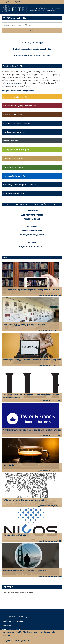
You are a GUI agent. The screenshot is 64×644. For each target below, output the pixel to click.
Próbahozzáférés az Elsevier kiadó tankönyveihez (25, 500)
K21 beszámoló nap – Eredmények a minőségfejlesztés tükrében (32, 289)
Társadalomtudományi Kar (15, 167)
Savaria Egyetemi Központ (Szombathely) (21, 185)
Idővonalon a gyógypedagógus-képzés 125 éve (24, 324)
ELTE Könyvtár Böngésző (32, 215)
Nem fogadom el (22, 642)
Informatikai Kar (11, 141)
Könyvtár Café (9, 465)
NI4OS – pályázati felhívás (14, 535)
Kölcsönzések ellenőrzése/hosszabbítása (32, 55)
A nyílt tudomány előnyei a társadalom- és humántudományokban (32, 430)
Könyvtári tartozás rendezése (32, 247)
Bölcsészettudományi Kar (15, 114)
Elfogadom (7, 642)
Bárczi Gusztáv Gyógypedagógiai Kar (20, 106)
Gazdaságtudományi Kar (14, 132)
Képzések (32, 242)
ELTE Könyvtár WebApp (32, 43)
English (17, 2)
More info (6, 637)
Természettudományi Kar (15, 176)
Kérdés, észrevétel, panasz (32, 235)
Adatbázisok (32, 227)
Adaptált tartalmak (32, 219)
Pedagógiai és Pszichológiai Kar (17, 150)
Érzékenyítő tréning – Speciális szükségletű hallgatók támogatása (32, 360)
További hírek (55, 576)
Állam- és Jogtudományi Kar (16, 97)
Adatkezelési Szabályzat (11, 630)
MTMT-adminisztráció (32, 231)
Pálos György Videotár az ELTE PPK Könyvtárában (25, 570)
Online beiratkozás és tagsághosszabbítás (32, 49)
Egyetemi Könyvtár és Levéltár (17, 123)
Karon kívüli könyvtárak (14, 193)
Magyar (7, 2)
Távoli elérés (32, 211)
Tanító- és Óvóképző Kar (14, 158)
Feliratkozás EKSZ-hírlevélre (12, 621)
